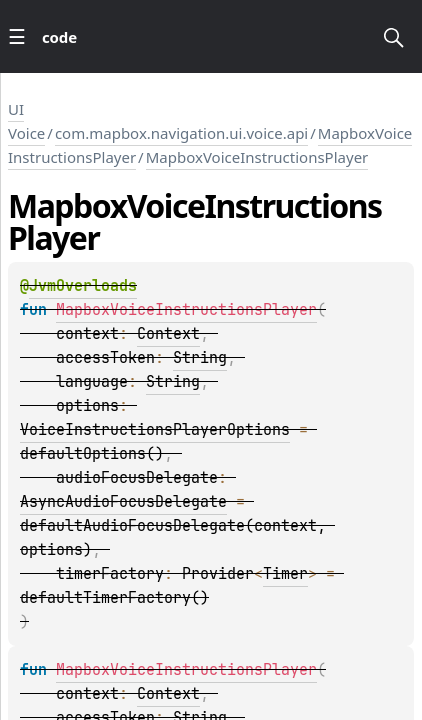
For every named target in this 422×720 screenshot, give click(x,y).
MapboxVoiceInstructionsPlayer (257, 157)
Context (168, 334)
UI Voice (26, 121)
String (200, 358)
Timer (285, 574)
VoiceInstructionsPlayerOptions (155, 430)
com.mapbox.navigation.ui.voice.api (181, 133)
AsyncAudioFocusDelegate (123, 502)
